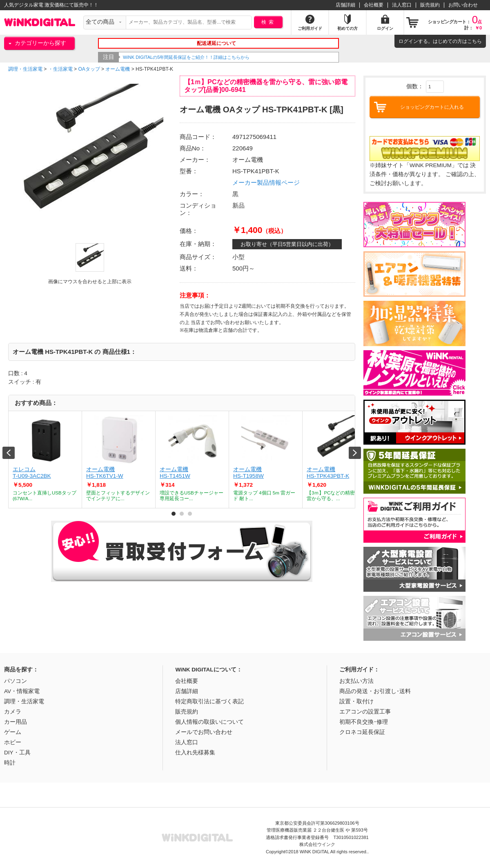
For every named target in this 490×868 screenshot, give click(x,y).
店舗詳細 (345, 5)
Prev (9, 453)
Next (355, 453)
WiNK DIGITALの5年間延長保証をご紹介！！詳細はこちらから (187, 57)
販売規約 (430, 5)
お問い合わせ (463, 5)
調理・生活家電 (25, 69)
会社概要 (374, 5)
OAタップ (89, 69)
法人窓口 (402, 5)
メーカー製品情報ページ (266, 182)
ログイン (408, 41)
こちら (474, 41)
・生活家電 (60, 69)
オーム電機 (118, 69)
